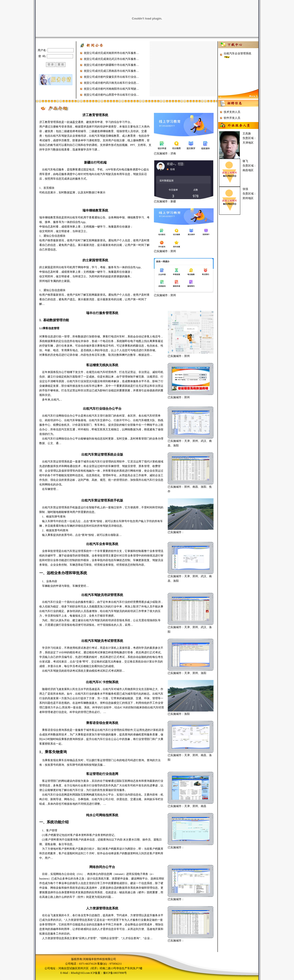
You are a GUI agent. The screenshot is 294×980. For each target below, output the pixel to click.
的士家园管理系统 (95, 260)
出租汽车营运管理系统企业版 (102, 455)
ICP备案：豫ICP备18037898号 (109, 973)
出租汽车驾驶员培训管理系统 (102, 595)
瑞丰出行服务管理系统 (102, 313)
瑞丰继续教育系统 (95, 210)
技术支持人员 (232, 112)
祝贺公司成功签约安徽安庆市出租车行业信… (111, 77)
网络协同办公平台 (102, 867)
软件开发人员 (232, 118)
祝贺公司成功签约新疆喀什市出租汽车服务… (111, 65)
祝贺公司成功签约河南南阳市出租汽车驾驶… (111, 89)
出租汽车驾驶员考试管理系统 (102, 641)
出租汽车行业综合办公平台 (102, 409)
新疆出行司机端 (95, 163)
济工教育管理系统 (95, 115)
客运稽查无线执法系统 (102, 365)
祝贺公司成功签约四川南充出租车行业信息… (111, 83)
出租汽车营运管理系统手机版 (102, 500)
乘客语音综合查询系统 (102, 723)
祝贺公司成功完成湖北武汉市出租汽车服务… (111, 59)
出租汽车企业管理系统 (237, 53)
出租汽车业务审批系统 (102, 544)
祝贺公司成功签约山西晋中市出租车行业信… (111, 95)
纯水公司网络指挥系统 (102, 815)
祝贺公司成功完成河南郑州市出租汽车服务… (111, 53)
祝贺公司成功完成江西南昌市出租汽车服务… (111, 71)
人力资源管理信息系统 (102, 908)
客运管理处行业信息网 (102, 774)
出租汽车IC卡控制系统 (102, 682)
